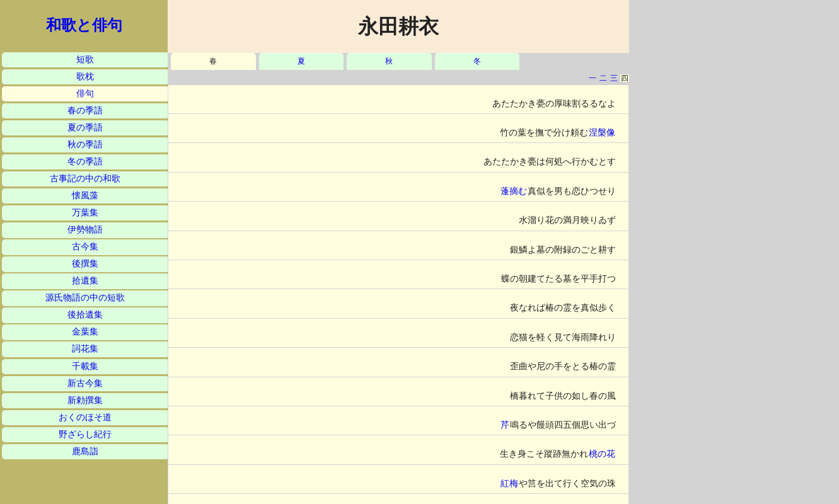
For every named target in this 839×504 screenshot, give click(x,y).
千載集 (85, 366)
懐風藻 (85, 196)
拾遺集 (85, 281)
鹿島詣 (85, 451)
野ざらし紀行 (85, 434)
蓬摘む (514, 191)
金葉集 (85, 332)
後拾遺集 (85, 315)
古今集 (85, 247)
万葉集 (85, 213)
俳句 (85, 94)
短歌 (85, 60)
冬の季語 (85, 162)
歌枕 (85, 77)
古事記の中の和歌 (85, 179)
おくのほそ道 (85, 417)
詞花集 (85, 349)
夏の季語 (85, 128)
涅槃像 (602, 133)
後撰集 (85, 264)
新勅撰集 (85, 400)
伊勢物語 (85, 230)
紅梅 (509, 484)
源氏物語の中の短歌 (85, 298)
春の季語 (85, 111)
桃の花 (602, 454)
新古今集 (85, 383)
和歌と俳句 (84, 25)
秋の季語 (85, 145)
